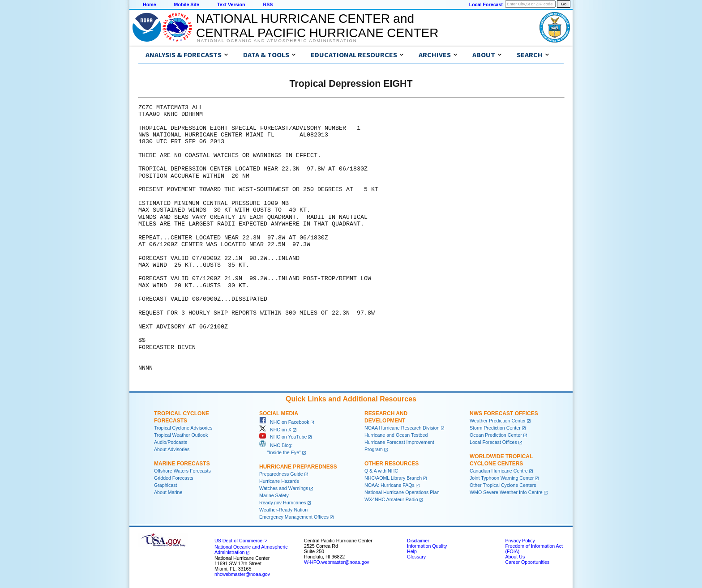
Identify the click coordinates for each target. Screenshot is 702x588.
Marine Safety (274, 495)
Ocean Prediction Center (496, 435)
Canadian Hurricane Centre (499, 471)
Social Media (279, 413)
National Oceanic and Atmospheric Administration (277, 41)
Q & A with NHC (381, 471)
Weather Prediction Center (498, 421)
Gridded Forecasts (174, 478)
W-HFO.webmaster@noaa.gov (337, 562)
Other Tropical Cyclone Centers (503, 485)
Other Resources (392, 464)
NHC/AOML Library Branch (393, 478)
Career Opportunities (527, 562)
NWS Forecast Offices (504, 413)
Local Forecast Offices (493, 442)
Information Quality (427, 546)
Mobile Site (187, 4)
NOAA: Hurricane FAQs (390, 485)
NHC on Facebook (284, 422)
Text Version (231, 4)
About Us (515, 557)
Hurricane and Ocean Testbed (396, 435)
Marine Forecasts (182, 464)
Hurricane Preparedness (298, 467)
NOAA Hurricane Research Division (402, 428)
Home (150, 4)
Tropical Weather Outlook (181, 435)
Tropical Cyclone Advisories (183, 428)
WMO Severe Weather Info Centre (506, 492)
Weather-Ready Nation (283, 510)
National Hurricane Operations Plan (402, 492)
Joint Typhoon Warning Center (502, 478)
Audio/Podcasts (171, 442)
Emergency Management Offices (294, 517)
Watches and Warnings (284, 488)
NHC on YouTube (283, 437)
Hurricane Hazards (279, 481)
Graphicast (166, 485)
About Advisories (172, 449)
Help (412, 551)
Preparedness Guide (281, 474)
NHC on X (275, 430)
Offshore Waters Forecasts (182, 471)
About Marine (168, 492)
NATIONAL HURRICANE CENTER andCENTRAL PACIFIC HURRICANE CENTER (317, 26)
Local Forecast (486, 4)
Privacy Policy (520, 541)
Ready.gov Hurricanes (283, 503)
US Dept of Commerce (238, 541)
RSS (268, 4)
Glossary (416, 557)
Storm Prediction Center (495, 428)
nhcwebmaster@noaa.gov (242, 574)
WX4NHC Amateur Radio (391, 499)
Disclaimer (418, 541)
